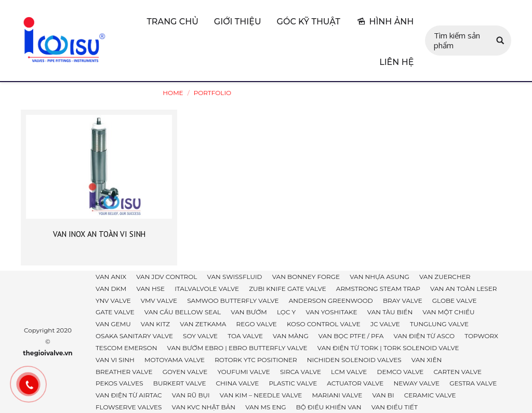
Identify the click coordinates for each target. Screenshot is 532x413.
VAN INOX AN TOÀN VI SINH (99, 234)
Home (173, 93)
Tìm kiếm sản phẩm (457, 40)
